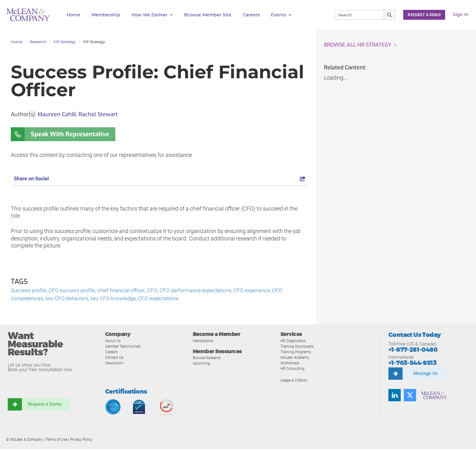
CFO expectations (165, 299)
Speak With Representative (70, 134)
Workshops (290, 364)
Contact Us (115, 358)
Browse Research (208, 359)
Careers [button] (251, 15)
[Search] (357, 15)
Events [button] (281, 15)
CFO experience (260, 291)
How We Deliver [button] (152, 15)
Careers (112, 353)
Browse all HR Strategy (359, 45)
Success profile (29, 291)
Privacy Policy (81, 440)
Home (73, 15)
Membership (106, 15)
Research (38, 42)
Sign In (461, 14)
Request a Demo (45, 405)
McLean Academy (296, 358)
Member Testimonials (124, 347)
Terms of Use (56, 440)
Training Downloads (298, 347)
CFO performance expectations (201, 291)
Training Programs (297, 353)
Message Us (425, 374)
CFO (157, 291)
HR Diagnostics (294, 342)
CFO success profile (74, 291)
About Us (113, 342)
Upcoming (202, 364)
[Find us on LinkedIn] (395, 396)
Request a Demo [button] (424, 15)
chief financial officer (124, 291)
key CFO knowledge (118, 299)
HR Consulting (293, 369)
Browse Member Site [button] (208, 15)
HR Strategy (65, 42)
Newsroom (115, 364)
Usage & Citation (295, 381)
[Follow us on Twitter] (410, 396)
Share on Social (160, 179)
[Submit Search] (390, 15)
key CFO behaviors (69, 299)
